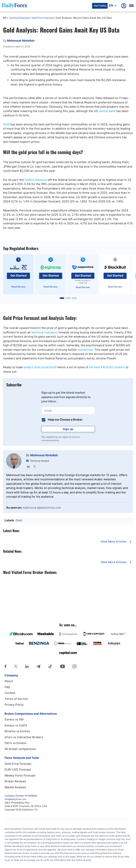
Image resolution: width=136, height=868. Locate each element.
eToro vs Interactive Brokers (24, 737)
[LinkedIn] (27, 666)
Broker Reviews (15, 781)
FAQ (7, 687)
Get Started (19, 275)
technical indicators (45, 332)
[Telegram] (38, 666)
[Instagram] (74, 666)
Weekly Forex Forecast (20, 775)
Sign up (68, 429)
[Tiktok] (50, 666)
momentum (85, 350)
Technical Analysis (19, 18)
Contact (10, 693)
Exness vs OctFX (16, 725)
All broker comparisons (20, 749)
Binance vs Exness (17, 731)
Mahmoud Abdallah (44, 455)
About (9, 681)
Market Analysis (15, 787)
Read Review (18, 287)
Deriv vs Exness (15, 743)
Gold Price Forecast (42, 18)
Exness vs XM (14, 719)
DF (5, 18)
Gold (6, 124)
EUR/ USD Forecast (18, 769)
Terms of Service (16, 699)
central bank (107, 111)
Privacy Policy (14, 705)
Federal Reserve (36, 180)
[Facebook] (5, 666)
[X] (16, 666)
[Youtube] (63, 666)
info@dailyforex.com (16, 799)
